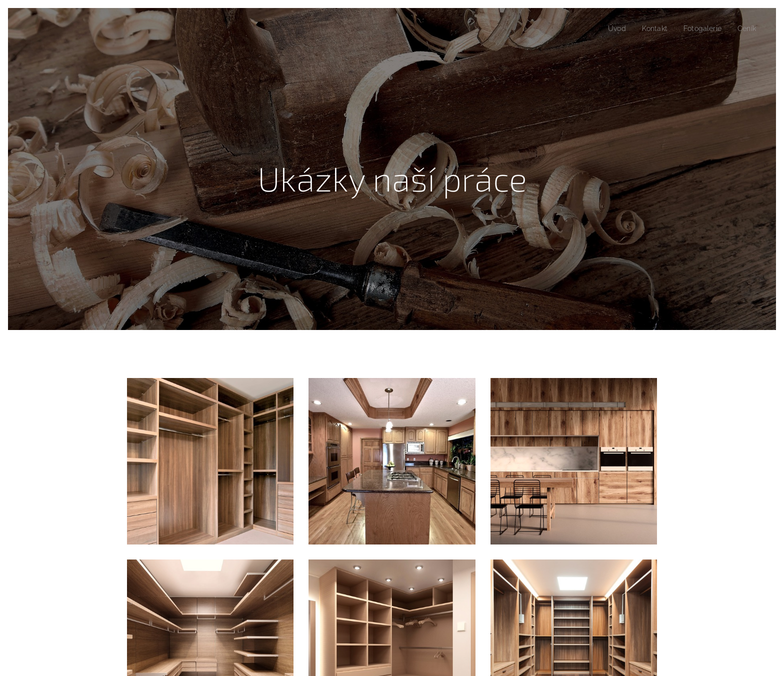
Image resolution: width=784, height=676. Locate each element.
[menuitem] (611, 28)
